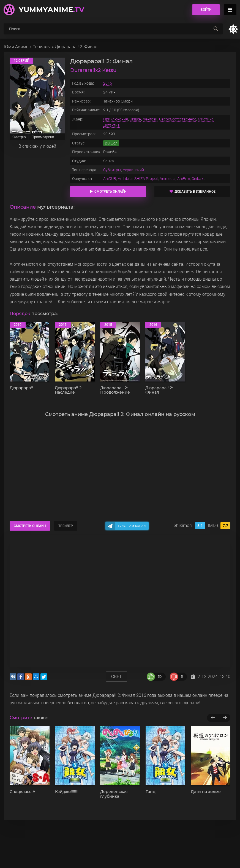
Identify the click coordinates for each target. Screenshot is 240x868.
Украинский (133, 170)
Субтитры (112, 170)
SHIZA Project (146, 179)
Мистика (206, 119)
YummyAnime (51, 10)
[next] (225, 718)
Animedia (168, 179)
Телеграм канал (132, 526)
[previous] (213, 718)
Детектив (111, 125)
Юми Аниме (16, 47)
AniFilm (184, 179)
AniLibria (125, 179)
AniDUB (110, 179)
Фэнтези (150, 119)
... (61, 137)
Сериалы (42, 47)
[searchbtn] (216, 29)
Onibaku (199, 179)
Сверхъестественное (178, 119)
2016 (108, 83)
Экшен (135, 119)
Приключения (116, 119)
